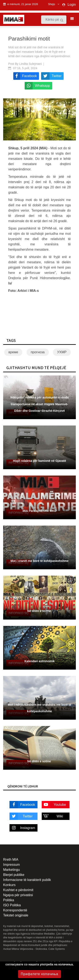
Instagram (22, 828)
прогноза (38, 352)
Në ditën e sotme (40, 611)
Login (72, 5)
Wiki (52, 816)
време (13, 352)
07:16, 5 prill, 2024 (25, 68)
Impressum (11, 865)
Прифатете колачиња (40, 974)
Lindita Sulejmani (30, 64)
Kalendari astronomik (39, 661)
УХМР (62, 352)
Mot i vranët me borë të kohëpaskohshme (39, 561)
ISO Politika (12, 905)
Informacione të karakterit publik (27, 880)
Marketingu (11, 870)
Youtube (54, 805)
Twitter (21, 816)
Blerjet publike (14, 875)
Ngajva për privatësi (18, 895)
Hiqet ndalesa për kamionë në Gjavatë (39, 461)
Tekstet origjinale (16, 915)
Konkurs (9, 885)
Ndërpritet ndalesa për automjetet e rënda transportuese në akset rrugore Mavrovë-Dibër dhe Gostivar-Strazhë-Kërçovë (39, 404)
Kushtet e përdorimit (18, 890)
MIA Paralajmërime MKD (39, 511)
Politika (9, 900)
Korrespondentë (15, 910)
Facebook (22, 805)
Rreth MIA (11, 860)
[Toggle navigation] (71, 19)
